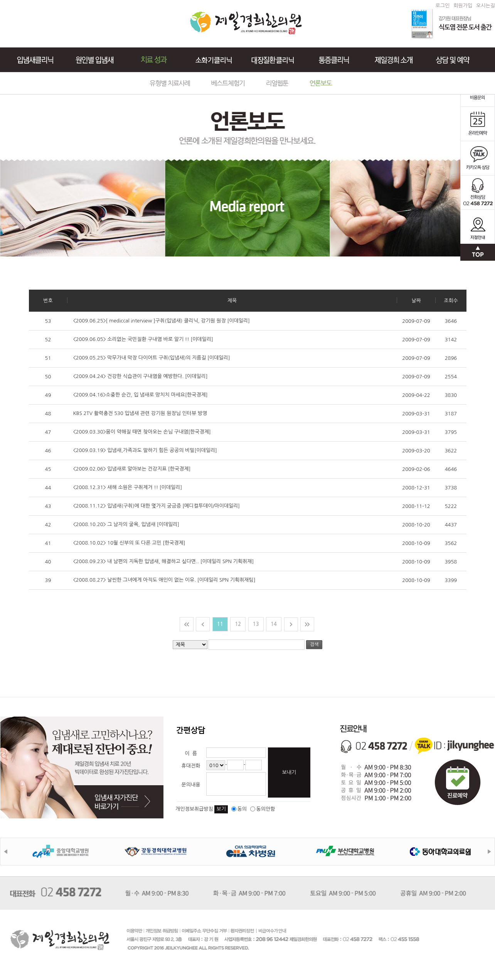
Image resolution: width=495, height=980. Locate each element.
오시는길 (486, 6)
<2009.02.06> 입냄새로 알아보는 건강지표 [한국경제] (132, 469)
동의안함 (263, 809)
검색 (314, 644)
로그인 (443, 6)
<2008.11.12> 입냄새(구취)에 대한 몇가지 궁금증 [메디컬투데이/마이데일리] (157, 506)
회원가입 (463, 6)
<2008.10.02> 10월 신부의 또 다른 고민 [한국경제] (129, 543)
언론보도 (320, 83)
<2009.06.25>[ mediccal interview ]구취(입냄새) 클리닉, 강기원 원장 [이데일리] (162, 321)
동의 (239, 809)
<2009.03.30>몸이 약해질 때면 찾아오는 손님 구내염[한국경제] (142, 432)
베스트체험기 (228, 83)
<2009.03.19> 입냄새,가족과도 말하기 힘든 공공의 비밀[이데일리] (145, 450)
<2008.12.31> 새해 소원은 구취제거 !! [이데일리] (128, 487)
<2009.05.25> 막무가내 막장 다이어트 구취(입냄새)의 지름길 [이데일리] (152, 358)
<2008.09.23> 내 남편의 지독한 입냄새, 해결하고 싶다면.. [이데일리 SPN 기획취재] (164, 561)
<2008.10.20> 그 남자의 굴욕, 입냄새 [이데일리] (126, 524)
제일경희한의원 (246, 23)
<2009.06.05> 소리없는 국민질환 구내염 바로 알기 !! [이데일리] (143, 339)
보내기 (289, 772)
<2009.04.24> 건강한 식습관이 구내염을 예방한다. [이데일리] (141, 376)
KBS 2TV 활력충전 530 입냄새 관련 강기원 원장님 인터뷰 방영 (140, 413)
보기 (221, 809)
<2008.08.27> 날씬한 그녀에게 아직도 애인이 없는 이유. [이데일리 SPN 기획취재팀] (164, 580)
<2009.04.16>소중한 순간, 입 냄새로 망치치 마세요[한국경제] (141, 395)
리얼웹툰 (277, 83)
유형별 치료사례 (170, 83)
